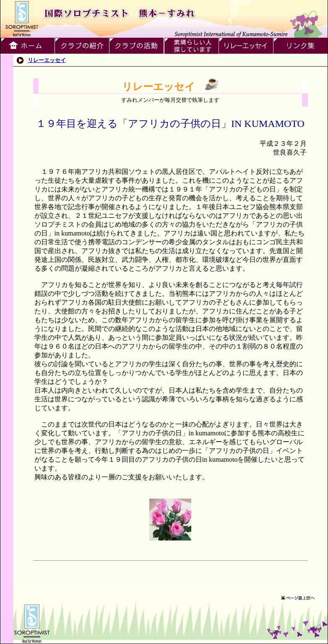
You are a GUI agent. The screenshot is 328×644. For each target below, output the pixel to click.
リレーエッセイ (47, 60)
